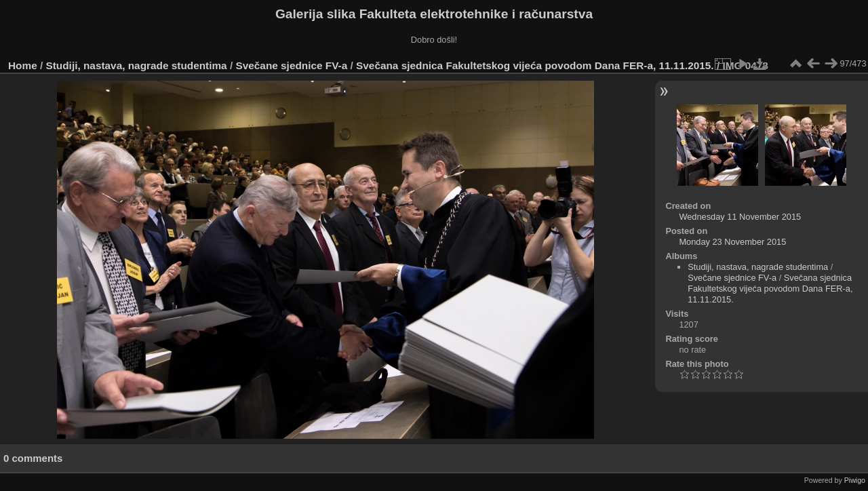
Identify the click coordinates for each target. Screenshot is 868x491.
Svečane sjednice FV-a (291, 65)
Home (23, 65)
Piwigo (855, 480)
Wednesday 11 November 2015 (740, 217)
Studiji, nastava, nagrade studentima (137, 65)
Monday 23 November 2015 (732, 242)
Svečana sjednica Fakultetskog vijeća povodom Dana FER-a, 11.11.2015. (535, 65)
